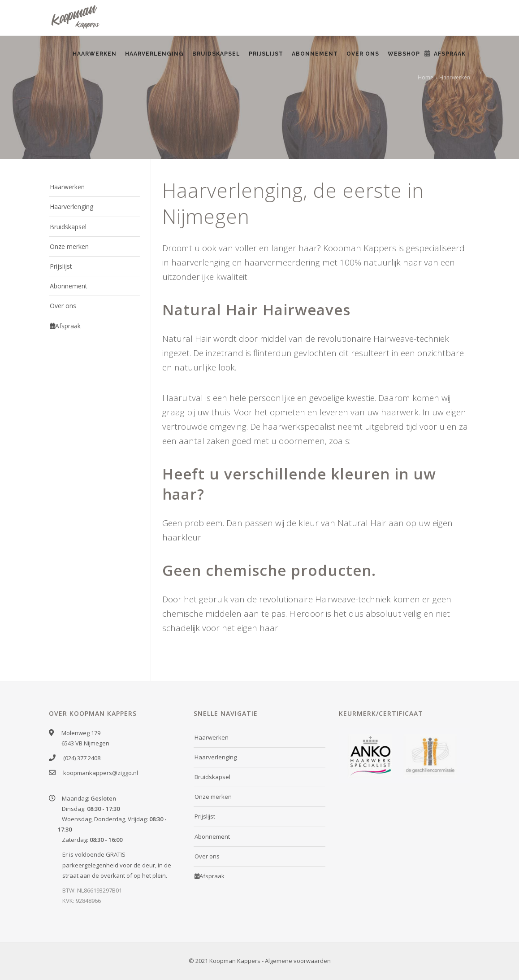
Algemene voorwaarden (298, 961)
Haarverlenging (152, 54)
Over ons (362, 54)
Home (426, 77)
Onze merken (69, 246)
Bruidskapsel (214, 54)
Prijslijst (264, 54)
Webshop (403, 54)
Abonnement (314, 54)
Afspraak (450, 54)
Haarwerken (91, 54)
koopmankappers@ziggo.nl (101, 773)
